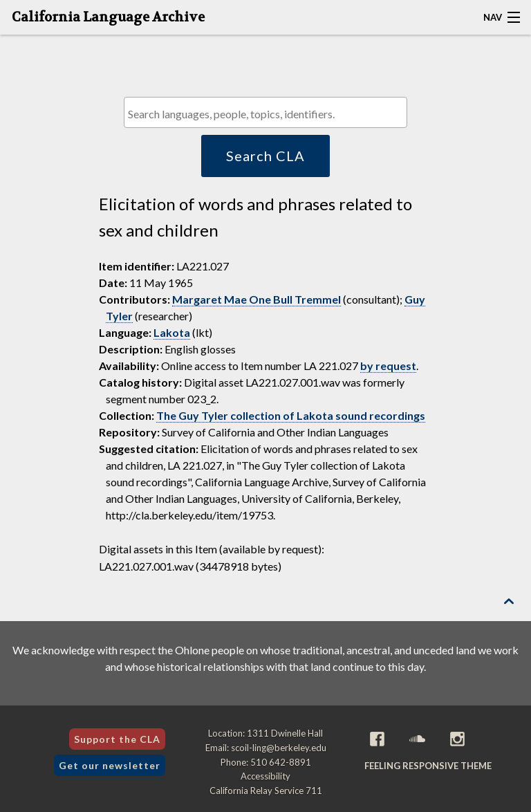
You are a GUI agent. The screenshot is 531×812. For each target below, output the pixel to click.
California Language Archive (108, 17)
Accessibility (265, 776)
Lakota (172, 332)
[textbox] (269, 114)
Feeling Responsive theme (428, 766)
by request (388, 366)
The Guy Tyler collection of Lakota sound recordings (291, 415)
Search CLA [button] (265, 156)
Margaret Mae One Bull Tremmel (257, 299)
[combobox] (265, 112)
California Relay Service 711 (266, 791)
